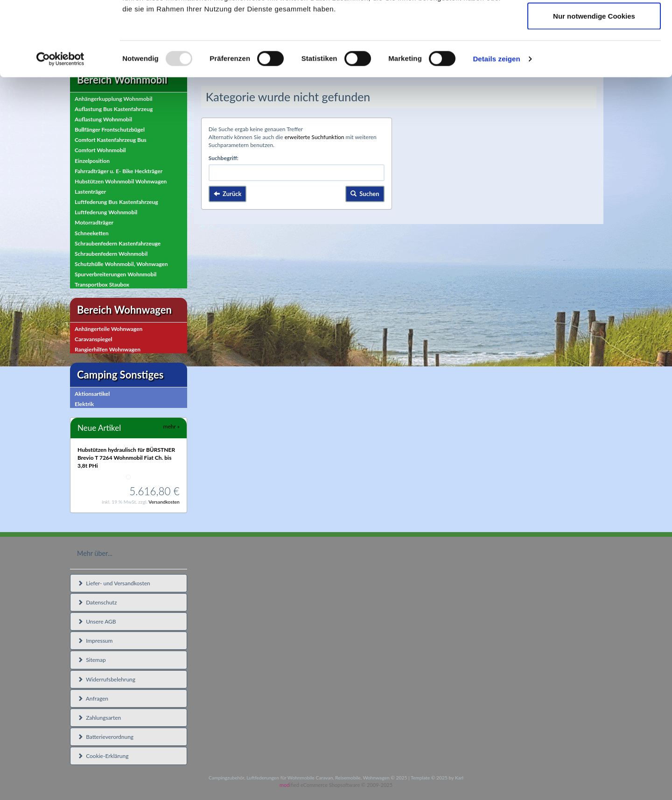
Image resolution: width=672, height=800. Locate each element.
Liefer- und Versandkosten (114, 583)
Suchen (365, 194)
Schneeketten (92, 233)
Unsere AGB (97, 621)
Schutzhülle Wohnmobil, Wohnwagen (121, 264)
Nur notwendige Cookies (594, 86)
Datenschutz (97, 602)
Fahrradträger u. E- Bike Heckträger (119, 171)
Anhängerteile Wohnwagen (108, 329)
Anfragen (93, 698)
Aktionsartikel (92, 394)
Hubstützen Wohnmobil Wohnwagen (121, 181)
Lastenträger (90, 192)
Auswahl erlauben (594, 55)
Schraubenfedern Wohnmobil (111, 254)
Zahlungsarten (99, 718)
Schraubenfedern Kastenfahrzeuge (118, 243)
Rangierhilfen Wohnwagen (108, 349)
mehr (171, 426)
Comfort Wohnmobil (100, 150)
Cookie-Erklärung (103, 756)
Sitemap (92, 660)
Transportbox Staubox (102, 284)
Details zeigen (496, 129)
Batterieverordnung (105, 737)
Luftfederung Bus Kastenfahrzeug (116, 202)
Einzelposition (92, 161)
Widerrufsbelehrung (106, 679)
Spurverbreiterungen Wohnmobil (115, 274)
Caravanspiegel (94, 339)
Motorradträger (94, 222)
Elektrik (84, 404)
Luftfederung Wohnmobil (106, 212)
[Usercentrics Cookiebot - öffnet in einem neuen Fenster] (60, 129)
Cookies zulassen (594, 25)
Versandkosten (164, 502)
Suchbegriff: (224, 158)
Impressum (95, 641)
